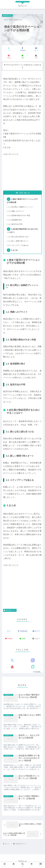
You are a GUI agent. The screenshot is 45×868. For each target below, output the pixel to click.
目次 (21, 193)
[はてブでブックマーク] (36, 49)
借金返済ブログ (10, 610)
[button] (36, 57)
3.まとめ (14, 250)
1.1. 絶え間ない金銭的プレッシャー (21, 207)
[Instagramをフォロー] (33, 660)
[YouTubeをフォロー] (12, 667)
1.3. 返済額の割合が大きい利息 (19, 215)
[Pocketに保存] (9, 57)
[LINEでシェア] (23, 57)
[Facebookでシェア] (23, 49)
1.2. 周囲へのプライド (16, 211)
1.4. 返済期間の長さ (15, 220)
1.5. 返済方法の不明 (15, 224)
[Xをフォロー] (12, 660)
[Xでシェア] (9, 49)
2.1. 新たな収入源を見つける (18, 237)
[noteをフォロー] (33, 667)
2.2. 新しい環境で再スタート (18, 241)
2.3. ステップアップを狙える (18, 245)
